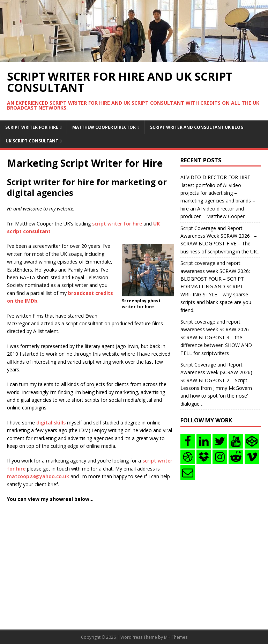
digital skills (51, 423)
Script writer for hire (32, 127)
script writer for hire (117, 224)
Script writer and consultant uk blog (197, 127)
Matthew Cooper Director (104, 127)
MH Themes (176, 637)
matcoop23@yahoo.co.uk (38, 476)
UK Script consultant (32, 141)
